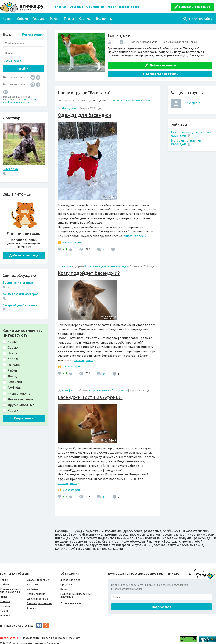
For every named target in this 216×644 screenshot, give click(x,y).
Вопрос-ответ (129, 7)
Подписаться (24, 418)
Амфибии (33, 585)
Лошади (5, 611)
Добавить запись (136, 63)
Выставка (10, 169)
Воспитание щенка (18, 282)
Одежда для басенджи (84, 111)
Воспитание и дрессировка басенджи (107, 262)
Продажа (66, 580)
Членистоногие (36, 589)
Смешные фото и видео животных (11, 586)
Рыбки (55, 19)
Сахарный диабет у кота (20, 305)
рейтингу (116, 96)
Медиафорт (54, 639)
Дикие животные (38, 594)
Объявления (95, 7)
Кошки (7, 19)
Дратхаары (13, 118)
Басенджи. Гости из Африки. (90, 393)
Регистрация (33, 34)
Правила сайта (31, 633)
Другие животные (38, 575)
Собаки (22, 19)
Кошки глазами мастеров (21, 294)
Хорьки (32, 603)
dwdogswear (70, 104)
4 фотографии (72, 238)
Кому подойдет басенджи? (89, 268)
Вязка (64, 585)
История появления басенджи (105, 386)
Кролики (85, 19)
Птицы (69, 19)
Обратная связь (10, 633)
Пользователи (71, 599)
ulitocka (67, 262)
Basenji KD (192, 98)
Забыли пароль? (14, 61)
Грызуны (39, 19)
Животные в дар (70, 575)
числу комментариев (139, 96)
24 (104, 369)
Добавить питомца (24, 255)
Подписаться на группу (187, 63)
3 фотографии (72, 362)
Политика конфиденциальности (62, 633)
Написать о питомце (195, 7)
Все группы (104, 19)
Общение (76, 7)
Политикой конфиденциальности (19, 101)
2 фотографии (72, 485)
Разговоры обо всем (40, 599)
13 (104, 492)
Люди (112, 7)
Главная (61, 7)
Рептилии (33, 580)
